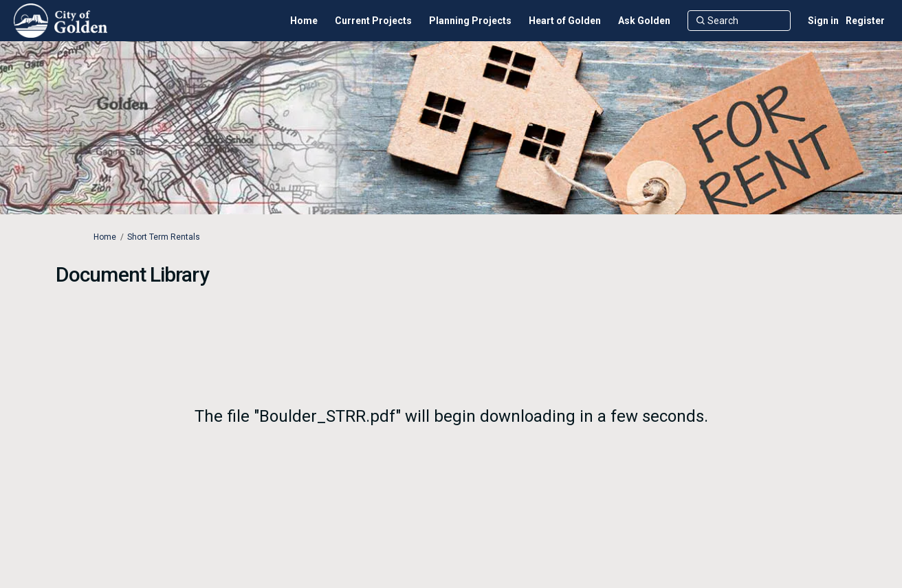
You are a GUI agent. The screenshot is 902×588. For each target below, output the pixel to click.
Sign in (823, 21)
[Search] (739, 21)
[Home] (304, 21)
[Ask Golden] (644, 21)
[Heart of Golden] (565, 21)
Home (105, 237)
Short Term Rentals (164, 237)
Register (865, 21)
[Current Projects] (373, 21)
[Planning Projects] (470, 21)
